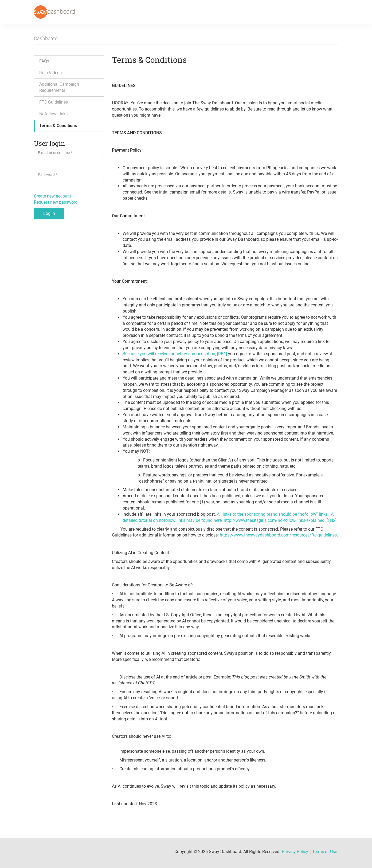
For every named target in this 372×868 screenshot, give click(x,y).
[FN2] (332, 520)
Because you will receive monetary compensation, (170, 354)
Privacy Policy (295, 852)
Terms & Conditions (58, 126)
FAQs (44, 61)
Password (48, 175)
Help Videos (50, 73)
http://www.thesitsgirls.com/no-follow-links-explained (274, 520)
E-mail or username (55, 153)
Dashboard (46, 38)
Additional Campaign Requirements (59, 87)
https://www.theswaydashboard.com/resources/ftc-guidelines (278, 535)
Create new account (52, 196)
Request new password (56, 202)
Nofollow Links (53, 114)
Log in (49, 213)
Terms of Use (325, 852)
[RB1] (222, 354)
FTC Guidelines (54, 102)
